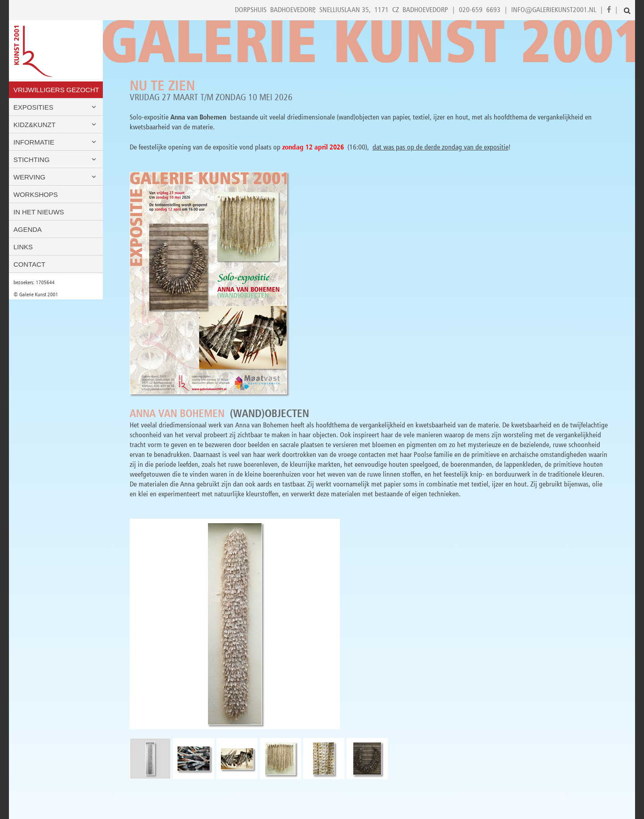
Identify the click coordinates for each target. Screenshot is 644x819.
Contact (29, 264)
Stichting (56, 160)
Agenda (28, 229)
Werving (56, 177)
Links (23, 247)
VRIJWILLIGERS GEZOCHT (56, 90)
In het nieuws (39, 212)
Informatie (56, 142)
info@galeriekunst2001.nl (554, 10)
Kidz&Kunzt (56, 125)
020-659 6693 (480, 10)
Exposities (56, 107)
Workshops (36, 194)
